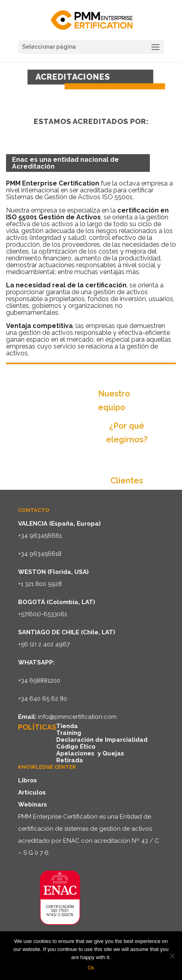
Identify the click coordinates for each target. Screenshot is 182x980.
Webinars (33, 805)
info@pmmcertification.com (77, 717)
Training (69, 733)
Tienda (67, 726)
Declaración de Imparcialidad (102, 740)
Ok (91, 968)
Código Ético (76, 747)
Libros (28, 780)
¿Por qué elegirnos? (127, 433)
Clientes (127, 481)
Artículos (32, 792)
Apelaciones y (79, 753)
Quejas (113, 753)
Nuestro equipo (114, 400)
